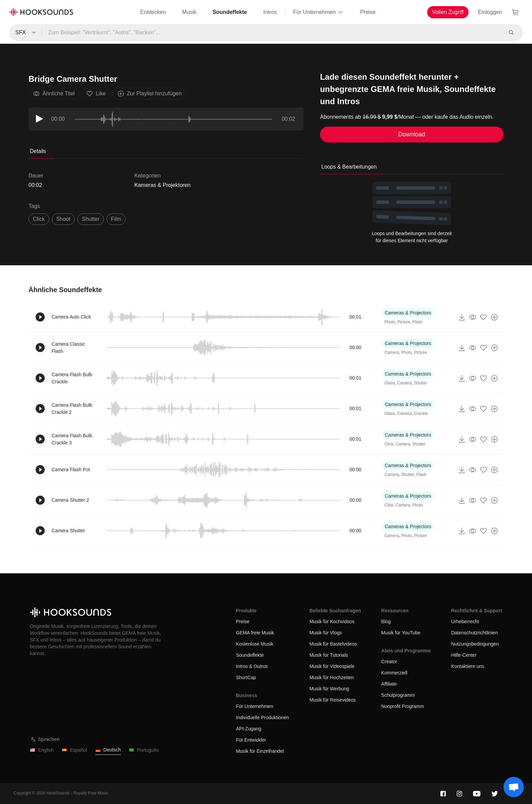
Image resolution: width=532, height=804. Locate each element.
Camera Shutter (68, 531)
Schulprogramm (398, 695)
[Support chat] (514, 787)
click (39, 219)
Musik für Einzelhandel (260, 751)
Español (74, 750)
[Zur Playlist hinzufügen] (494, 317)
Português (144, 750)
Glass (390, 383)
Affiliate (389, 684)
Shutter (421, 383)
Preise (368, 12)
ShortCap (246, 677)
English (42, 750)
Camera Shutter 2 (70, 500)
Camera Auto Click (71, 317)
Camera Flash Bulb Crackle (72, 378)
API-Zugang (249, 729)
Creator (389, 662)
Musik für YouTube (401, 633)
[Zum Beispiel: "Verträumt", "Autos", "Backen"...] (272, 33)
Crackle (421, 414)
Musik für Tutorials (329, 655)
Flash (417, 322)
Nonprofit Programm (403, 706)
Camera (392, 352)
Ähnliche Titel (54, 94)
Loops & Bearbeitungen (349, 167)
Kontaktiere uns (468, 666)
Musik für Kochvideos (332, 621)
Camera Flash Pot (71, 470)
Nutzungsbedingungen (475, 644)
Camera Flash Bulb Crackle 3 (72, 439)
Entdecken (153, 12)
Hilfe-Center (464, 655)
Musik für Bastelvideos (333, 644)
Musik (189, 12)
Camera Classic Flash (68, 348)
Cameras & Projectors (408, 313)
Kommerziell (394, 673)
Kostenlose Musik (254, 644)
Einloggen (490, 12)
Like (96, 94)
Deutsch (108, 750)
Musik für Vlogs (326, 633)
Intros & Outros (252, 666)
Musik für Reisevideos (333, 700)
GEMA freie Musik (255, 633)
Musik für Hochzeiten (332, 677)
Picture (404, 322)
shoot (63, 219)
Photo (390, 322)
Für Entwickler (251, 740)
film (116, 219)
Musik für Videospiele (332, 666)
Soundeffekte (230, 12)
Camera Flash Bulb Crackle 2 (72, 409)
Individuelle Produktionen (262, 717)
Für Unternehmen (318, 12)
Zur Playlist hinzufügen (150, 94)
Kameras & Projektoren (162, 185)
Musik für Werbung (329, 689)
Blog (386, 621)
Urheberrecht (465, 621)
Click (389, 444)
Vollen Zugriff (448, 12)
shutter (91, 219)
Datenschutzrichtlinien (474, 633)
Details (38, 151)
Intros (270, 12)
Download (412, 134)
